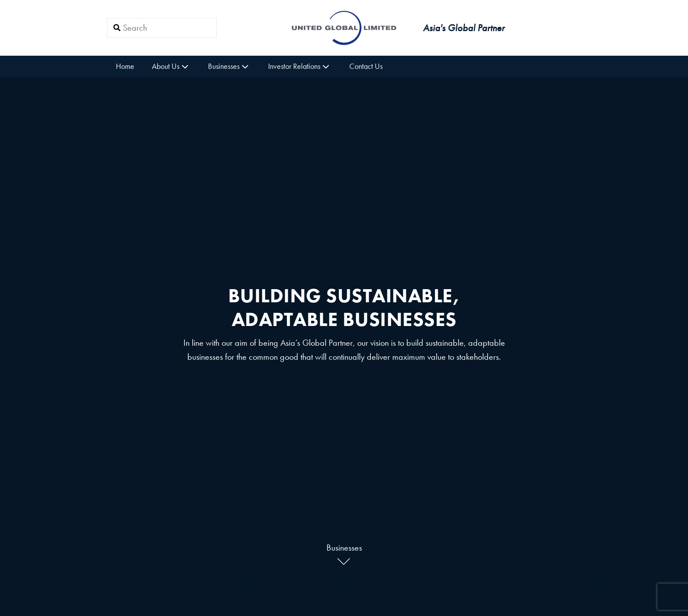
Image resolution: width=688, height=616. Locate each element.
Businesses (229, 66)
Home (125, 66)
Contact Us (366, 66)
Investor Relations (300, 66)
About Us (171, 66)
